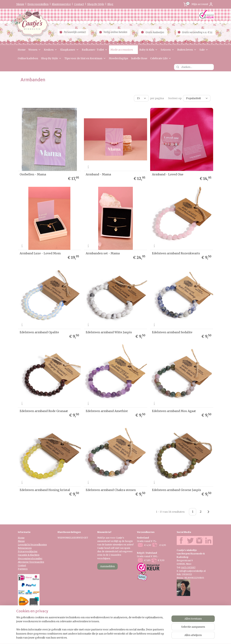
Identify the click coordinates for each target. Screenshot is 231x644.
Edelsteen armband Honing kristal (45, 490)
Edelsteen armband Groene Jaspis (176, 490)
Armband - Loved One (168, 174)
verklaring (32, 551)
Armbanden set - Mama (103, 253)
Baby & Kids (149, 50)
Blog (110, 4)
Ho (19, 538)
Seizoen (167, 50)
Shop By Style (96, 4)
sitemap (105, 637)
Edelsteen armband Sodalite (172, 332)
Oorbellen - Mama (33, 174)
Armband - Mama (98, 174)
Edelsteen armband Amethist (107, 411)
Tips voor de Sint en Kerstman (85, 58)
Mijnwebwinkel (158, 637)
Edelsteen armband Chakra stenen (111, 490)
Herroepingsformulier (30, 558)
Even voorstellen (38, 4)
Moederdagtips (118, 58)
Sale (204, 50)
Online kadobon (28, 58)
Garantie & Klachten (29, 555)
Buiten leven (187, 50)
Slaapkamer (69, 50)
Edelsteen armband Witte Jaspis (109, 332)
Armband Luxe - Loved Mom (40, 253)
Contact (79, 4)
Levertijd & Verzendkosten (32, 545)
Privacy (22, 551)
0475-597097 (188, 567)
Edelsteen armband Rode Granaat (44, 411)
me (23, 538)
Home (22, 50)
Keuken (51, 50)
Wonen (35, 50)
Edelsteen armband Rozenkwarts (176, 253)
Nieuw (20, 4)
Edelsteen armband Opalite (39, 332)
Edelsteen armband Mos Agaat (174, 411)
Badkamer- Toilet (95, 50)
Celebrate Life (161, 58)
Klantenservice (61, 4)
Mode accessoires (123, 50)
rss (112, 637)
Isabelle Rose (139, 58)
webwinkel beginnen (126, 637)
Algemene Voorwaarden (31, 562)
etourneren (25, 548)
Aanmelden (107, 566)
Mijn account (202, 4)
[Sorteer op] (197, 98)
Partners (23, 569)
